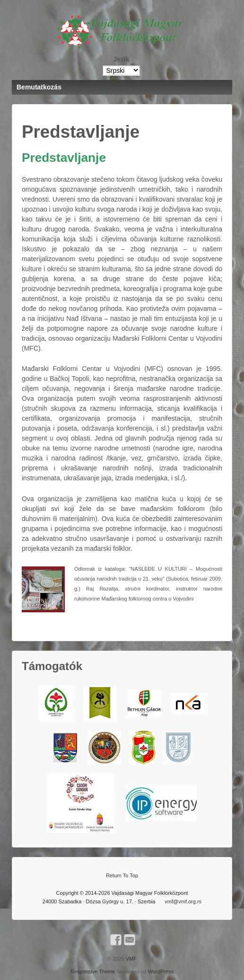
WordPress (161, 971)
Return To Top (122, 875)
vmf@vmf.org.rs (183, 901)
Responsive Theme (93, 971)
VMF (131, 959)
